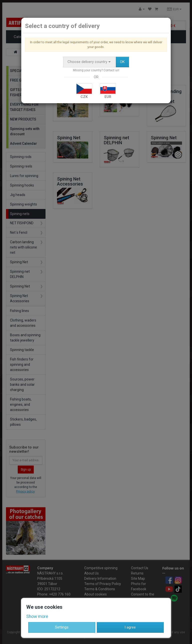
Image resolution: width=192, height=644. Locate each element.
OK (122, 62)
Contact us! (111, 70)
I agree (130, 627)
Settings (62, 627)
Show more (37, 616)
